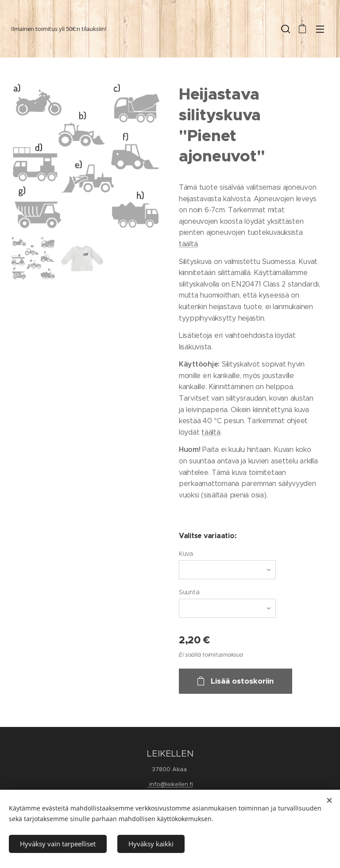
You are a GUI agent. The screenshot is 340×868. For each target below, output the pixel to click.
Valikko (320, 29)
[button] (285, 29)
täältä (188, 244)
